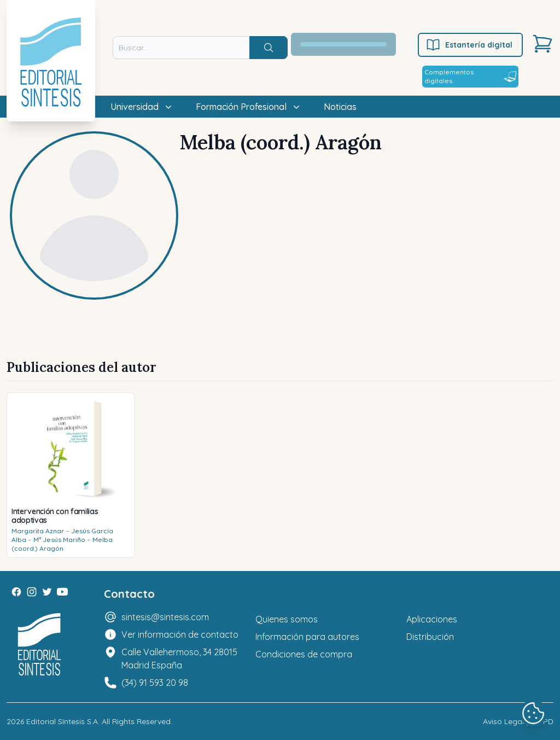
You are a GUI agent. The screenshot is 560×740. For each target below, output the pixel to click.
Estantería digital (469, 45)
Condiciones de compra (304, 654)
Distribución (430, 637)
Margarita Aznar (38, 531)
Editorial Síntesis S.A (62, 721)
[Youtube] (62, 592)
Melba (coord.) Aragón (62, 544)
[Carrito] (542, 44)
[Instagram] (32, 592)
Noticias (340, 107)
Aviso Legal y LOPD (518, 721)
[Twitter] (47, 592)
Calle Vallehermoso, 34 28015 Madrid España (179, 659)
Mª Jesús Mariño (59, 540)
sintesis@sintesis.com (165, 617)
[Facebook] (16, 592)
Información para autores (307, 637)
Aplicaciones (432, 619)
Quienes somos (287, 619)
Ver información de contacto (180, 634)
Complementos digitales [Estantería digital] (470, 76)
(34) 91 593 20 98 (155, 683)
